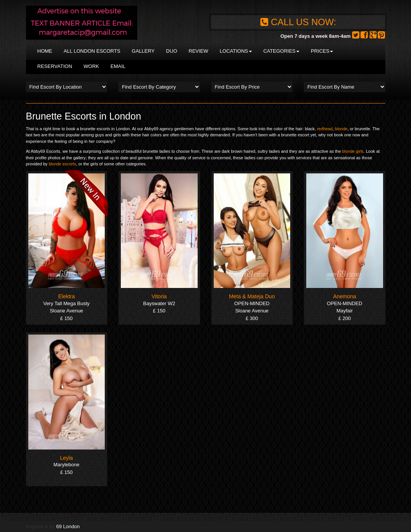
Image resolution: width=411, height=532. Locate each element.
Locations (236, 51)
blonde (341, 129)
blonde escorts (62, 164)
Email (118, 66)
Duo (171, 51)
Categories (281, 51)
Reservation (55, 66)
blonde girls (353, 151)
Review (198, 51)
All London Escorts (92, 51)
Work (91, 66)
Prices (322, 51)
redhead (325, 129)
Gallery (143, 51)
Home (45, 51)
